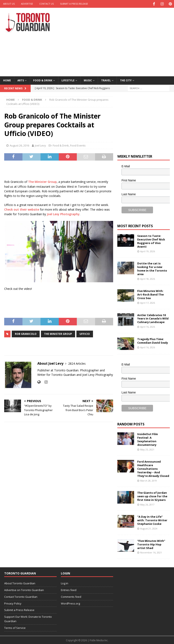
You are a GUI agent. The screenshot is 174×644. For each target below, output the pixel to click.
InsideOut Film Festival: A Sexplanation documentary (148, 439)
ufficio (85, 333)
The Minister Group (42, 181)
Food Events (78, 145)
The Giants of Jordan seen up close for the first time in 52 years (152, 496)
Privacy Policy (13, 603)
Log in (65, 583)
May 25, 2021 (147, 449)
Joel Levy (40, 145)
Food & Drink (43, 80)
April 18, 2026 (148, 278)
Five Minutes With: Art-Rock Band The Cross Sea (150, 294)
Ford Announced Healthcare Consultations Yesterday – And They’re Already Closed (153, 468)
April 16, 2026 (148, 326)
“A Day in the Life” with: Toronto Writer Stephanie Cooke (152, 520)
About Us (9, 4)
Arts (21, 80)
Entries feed (69, 590)
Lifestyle (68, 80)
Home (7, 80)
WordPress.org (70, 603)
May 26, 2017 (147, 504)
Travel (106, 80)
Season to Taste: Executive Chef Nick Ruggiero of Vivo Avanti (151, 241)
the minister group (58, 333)
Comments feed (71, 596)
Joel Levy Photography (63, 214)
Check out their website (22, 209)
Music (88, 80)
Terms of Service (15, 627)
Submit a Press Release (74, 4)
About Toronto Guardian (20, 583)
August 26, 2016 (19, 145)
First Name (129, 180)
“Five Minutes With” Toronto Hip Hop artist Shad (151, 544)
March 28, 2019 (148, 480)
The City (126, 80)
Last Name (129, 194)
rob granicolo (26, 333)
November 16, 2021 (151, 552)
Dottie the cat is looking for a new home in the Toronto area (152, 268)
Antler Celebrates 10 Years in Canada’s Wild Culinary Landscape (153, 318)
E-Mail (126, 166)
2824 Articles (77, 363)
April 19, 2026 (148, 251)
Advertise (27, 4)
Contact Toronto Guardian (21, 596)
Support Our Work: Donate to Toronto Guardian (28, 618)
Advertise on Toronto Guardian (24, 590)
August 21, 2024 (149, 528)
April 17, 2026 (148, 302)
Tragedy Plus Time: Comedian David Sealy (153, 340)
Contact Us (46, 4)
